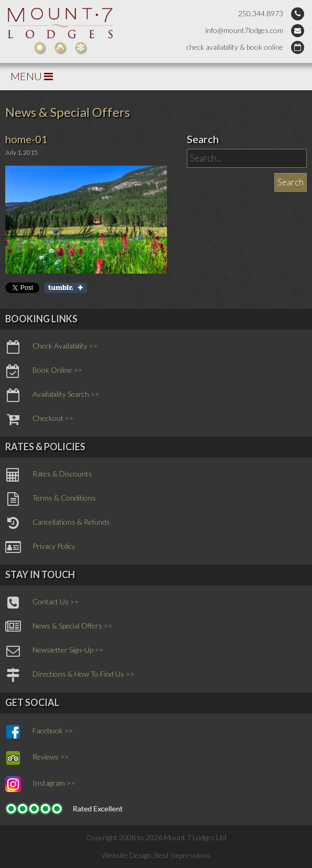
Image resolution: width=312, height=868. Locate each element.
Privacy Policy (40, 547)
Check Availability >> (51, 347)
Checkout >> (39, 419)
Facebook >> (39, 732)
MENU (32, 76)
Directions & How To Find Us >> (70, 675)
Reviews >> (37, 758)
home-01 (26, 139)
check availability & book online (235, 47)
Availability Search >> (52, 395)
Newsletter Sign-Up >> (54, 651)
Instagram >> (40, 784)
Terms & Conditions (51, 499)
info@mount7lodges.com (244, 30)
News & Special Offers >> (59, 627)
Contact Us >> (42, 603)
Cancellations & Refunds (58, 523)
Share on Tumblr (66, 288)
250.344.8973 (261, 13)
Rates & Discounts (49, 475)
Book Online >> (44, 371)
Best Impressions (182, 855)
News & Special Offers (68, 112)
